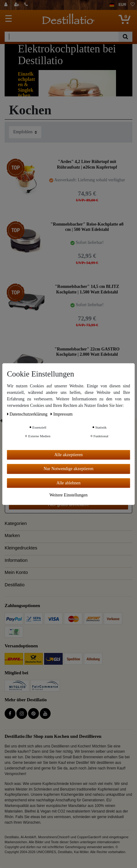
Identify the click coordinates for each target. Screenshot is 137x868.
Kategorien (16, 523)
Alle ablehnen (68, 483)
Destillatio (15, 585)
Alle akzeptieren (68, 455)
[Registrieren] (17, 5)
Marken (12, 535)
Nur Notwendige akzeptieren (68, 469)
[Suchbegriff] (62, 37)
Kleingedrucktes (21, 548)
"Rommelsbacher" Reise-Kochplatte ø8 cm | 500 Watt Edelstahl (87, 227)
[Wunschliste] (133, 5)
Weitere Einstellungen (68, 495)
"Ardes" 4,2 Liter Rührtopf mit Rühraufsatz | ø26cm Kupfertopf (87, 164)
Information (16, 560)
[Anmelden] (7, 5)
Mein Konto (16, 572)
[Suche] (125, 37)
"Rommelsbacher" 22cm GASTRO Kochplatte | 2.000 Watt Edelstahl (87, 352)
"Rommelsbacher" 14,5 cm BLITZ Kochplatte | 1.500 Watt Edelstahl (87, 289)
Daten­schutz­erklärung (28, 414)
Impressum (62, 414)
